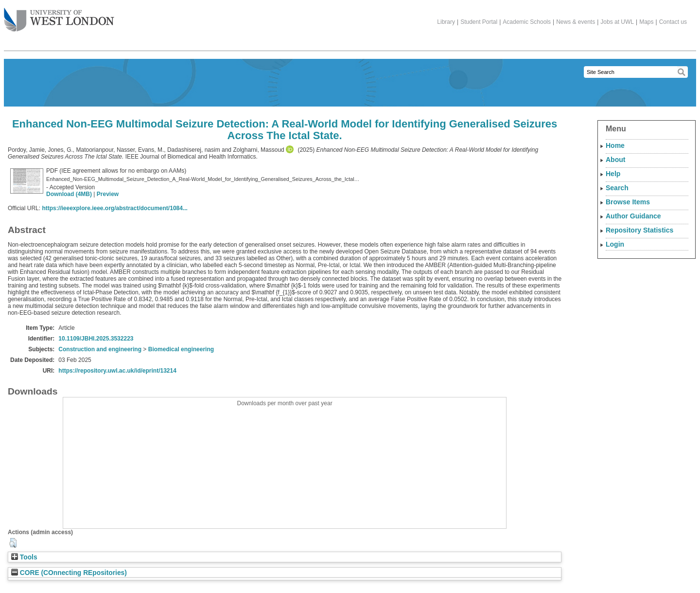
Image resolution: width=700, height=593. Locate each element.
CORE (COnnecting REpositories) (69, 573)
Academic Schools (527, 22)
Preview (108, 194)
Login (615, 244)
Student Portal (479, 22)
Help (613, 174)
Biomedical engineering (181, 349)
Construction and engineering (100, 349)
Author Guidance (633, 216)
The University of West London (59, 16)
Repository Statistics (639, 230)
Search (617, 188)
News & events (576, 22)
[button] (13, 543)
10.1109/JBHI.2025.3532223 (96, 339)
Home (615, 145)
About (615, 160)
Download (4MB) (69, 194)
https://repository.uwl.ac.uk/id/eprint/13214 (117, 371)
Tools (24, 557)
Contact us (673, 22)
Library (446, 22)
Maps (646, 22)
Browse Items (628, 202)
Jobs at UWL (617, 22)
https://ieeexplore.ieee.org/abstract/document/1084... (114, 208)
